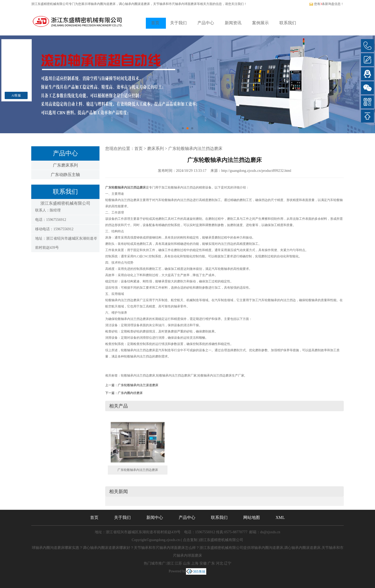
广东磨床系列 (65, 165)
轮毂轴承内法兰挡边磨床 (138, 375)
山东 (187, 563)
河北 (220, 563)
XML (280, 517)
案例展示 (260, 23)
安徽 (203, 563)
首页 (155, 23)
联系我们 (288, 23)
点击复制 (190, 540)
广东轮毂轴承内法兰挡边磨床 (195, 148)
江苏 (178, 563)
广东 (211, 563)
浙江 (170, 563)
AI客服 (16, 95)
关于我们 (178, 23)
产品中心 (206, 23)
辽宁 (228, 563)
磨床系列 (155, 148)
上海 (195, 563)
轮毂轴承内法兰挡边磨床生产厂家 (221, 375)
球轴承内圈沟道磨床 (102, 4)
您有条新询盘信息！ (326, 4)
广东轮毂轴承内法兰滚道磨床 (138, 385)
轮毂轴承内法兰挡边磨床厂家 (176, 375)
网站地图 (252, 517)
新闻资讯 (233, 23)
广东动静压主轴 (65, 175)
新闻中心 (155, 517)
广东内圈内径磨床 (130, 393)
